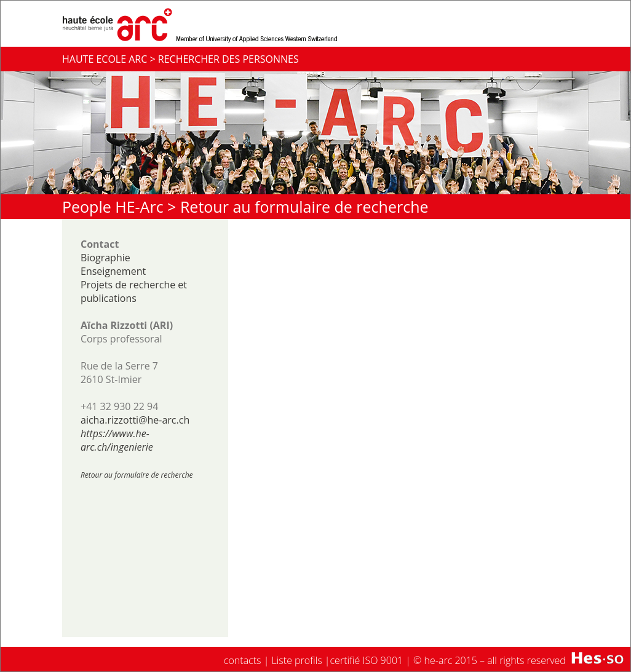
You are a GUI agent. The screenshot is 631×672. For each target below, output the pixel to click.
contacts (243, 660)
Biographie (105, 258)
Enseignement (113, 271)
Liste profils (297, 660)
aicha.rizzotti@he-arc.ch (135, 420)
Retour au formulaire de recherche (304, 207)
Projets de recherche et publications (134, 291)
